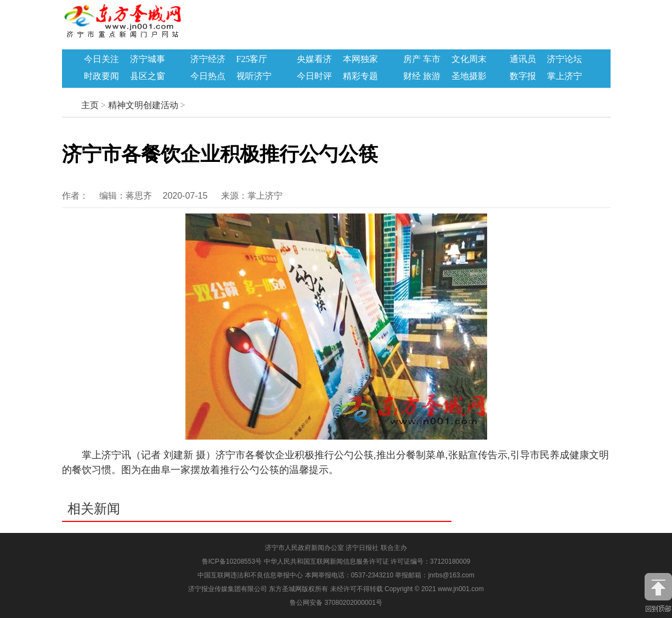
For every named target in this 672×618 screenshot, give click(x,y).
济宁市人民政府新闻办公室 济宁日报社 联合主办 (336, 548)
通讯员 (523, 59)
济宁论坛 (564, 59)
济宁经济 (208, 59)
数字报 (523, 76)
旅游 (432, 76)
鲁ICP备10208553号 (232, 561)
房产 (412, 59)
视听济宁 (254, 76)
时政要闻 (101, 76)
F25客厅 (252, 59)
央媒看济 (314, 59)
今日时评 (314, 76)
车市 (432, 59)
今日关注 (101, 59)
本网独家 (360, 59)
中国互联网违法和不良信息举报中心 (251, 575)
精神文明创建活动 (143, 105)
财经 (412, 76)
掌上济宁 (564, 76)
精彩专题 (360, 76)
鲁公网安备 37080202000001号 (336, 603)
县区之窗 (148, 76)
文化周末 (469, 59)
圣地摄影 (469, 76)
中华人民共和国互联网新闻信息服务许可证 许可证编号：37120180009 (367, 561)
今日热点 (208, 76)
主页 (90, 105)
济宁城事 (148, 59)
